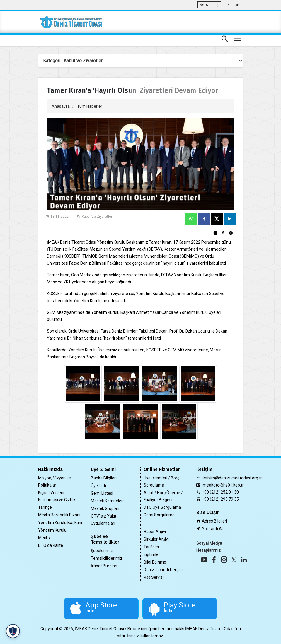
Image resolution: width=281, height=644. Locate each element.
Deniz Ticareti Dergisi (163, 570)
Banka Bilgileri (104, 478)
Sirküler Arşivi (156, 539)
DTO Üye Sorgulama (162, 507)
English (233, 5)
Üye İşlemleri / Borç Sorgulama (161, 482)
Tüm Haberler (90, 106)
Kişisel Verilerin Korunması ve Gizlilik (57, 496)
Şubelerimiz (102, 551)
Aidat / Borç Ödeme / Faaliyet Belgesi (163, 496)
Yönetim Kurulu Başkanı (60, 523)
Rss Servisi (154, 577)
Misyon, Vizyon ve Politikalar (55, 482)
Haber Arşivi (155, 532)
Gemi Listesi (102, 493)
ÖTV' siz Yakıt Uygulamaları (104, 520)
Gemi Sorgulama (159, 515)
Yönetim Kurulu (52, 530)
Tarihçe (45, 507)
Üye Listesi (101, 486)
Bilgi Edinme (155, 562)
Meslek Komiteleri (107, 501)
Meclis (44, 538)
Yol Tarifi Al (212, 529)
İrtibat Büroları (104, 566)
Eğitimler (152, 554)
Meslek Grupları (105, 508)
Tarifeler (151, 547)
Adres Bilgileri (214, 521)
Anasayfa (61, 106)
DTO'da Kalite (51, 545)
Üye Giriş (209, 5)
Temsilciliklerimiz (107, 558)
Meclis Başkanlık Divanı (59, 515)
